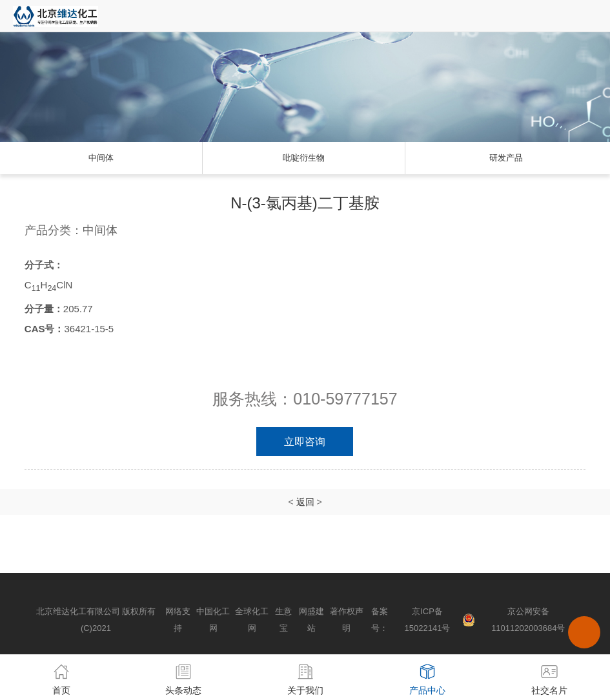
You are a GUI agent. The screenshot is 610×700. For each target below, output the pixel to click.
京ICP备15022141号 (428, 620)
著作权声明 (347, 620)
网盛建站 (311, 620)
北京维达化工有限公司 (78, 611)
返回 (305, 502)
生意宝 (283, 620)
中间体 (101, 158)
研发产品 (506, 158)
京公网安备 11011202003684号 (528, 620)
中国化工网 (213, 620)
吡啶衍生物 (304, 158)
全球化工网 (252, 620)
